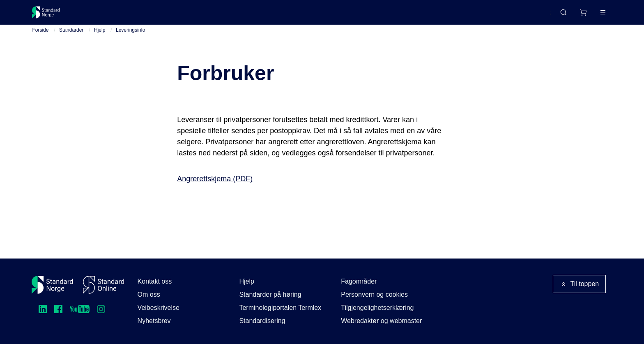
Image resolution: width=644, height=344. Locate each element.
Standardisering (262, 321)
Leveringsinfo (130, 37)
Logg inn (592, 15)
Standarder (102, 15)
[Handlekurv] (559, 16)
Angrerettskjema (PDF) (215, 185)
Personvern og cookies (374, 294)
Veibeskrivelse (159, 308)
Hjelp (100, 37)
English (525, 16)
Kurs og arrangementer (222, 15)
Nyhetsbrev (154, 321)
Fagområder (359, 281)
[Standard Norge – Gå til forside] (51, 16)
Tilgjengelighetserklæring (377, 308)
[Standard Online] (103, 285)
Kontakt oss (155, 281)
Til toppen (580, 284)
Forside (40, 37)
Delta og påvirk (153, 15)
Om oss (149, 294)
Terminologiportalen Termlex (280, 308)
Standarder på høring (270, 294)
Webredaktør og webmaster (381, 321)
